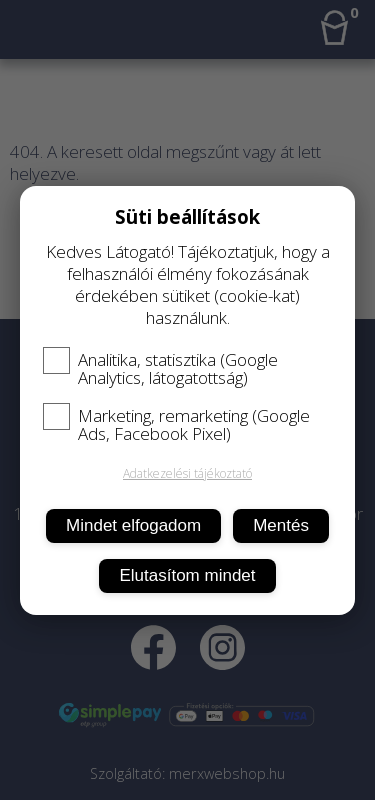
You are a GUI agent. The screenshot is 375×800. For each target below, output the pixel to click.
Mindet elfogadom (133, 525)
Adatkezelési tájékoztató (187, 473)
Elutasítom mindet (187, 575)
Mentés (281, 525)
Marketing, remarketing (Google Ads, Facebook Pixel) (176, 425)
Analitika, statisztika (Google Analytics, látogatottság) (160, 369)
